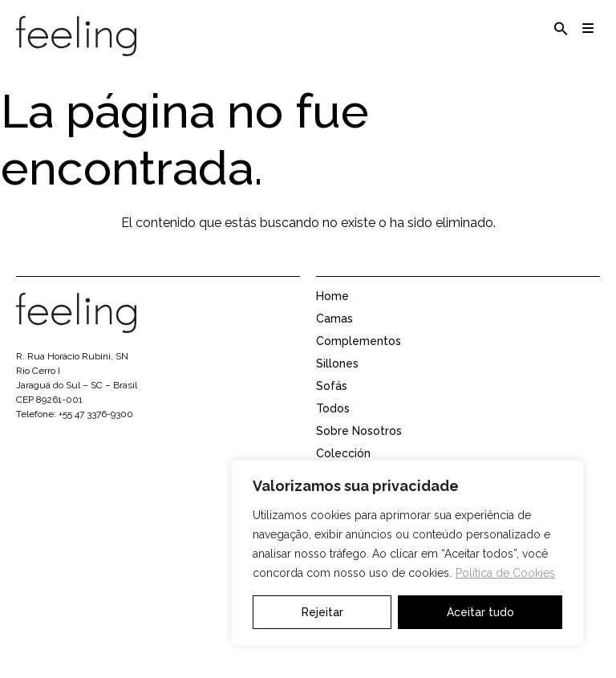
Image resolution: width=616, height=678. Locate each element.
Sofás (332, 402)
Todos (333, 424)
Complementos (359, 357)
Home (332, 312)
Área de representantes (381, 649)
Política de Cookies (505, 573)
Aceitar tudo (480, 612)
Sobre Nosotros (359, 447)
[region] (407, 553)
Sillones (337, 380)
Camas (334, 335)
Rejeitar (322, 612)
